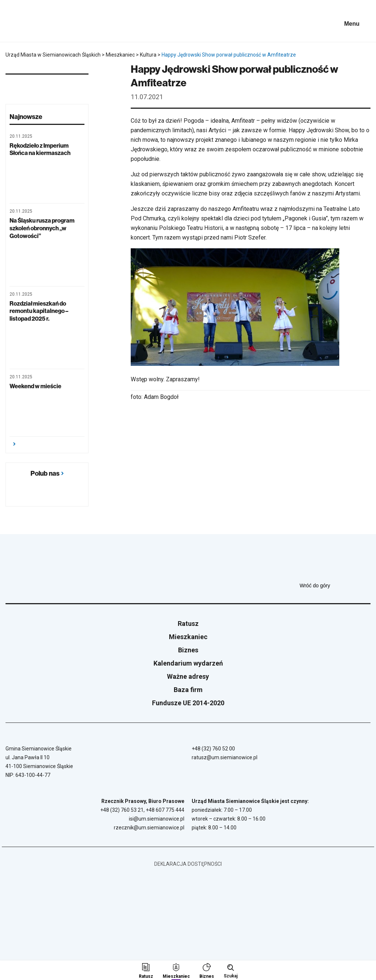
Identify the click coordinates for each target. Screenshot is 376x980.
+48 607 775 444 (165, 810)
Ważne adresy (188, 676)
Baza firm (188, 690)
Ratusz (188, 624)
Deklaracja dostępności (188, 864)
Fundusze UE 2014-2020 (188, 703)
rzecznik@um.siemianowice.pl (149, 828)
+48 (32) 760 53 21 (122, 810)
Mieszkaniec (188, 637)
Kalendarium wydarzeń (188, 663)
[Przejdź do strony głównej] (26, 21)
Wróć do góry (335, 586)
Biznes (188, 650)
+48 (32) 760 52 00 (213, 749)
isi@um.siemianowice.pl (157, 819)
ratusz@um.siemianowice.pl (225, 757)
